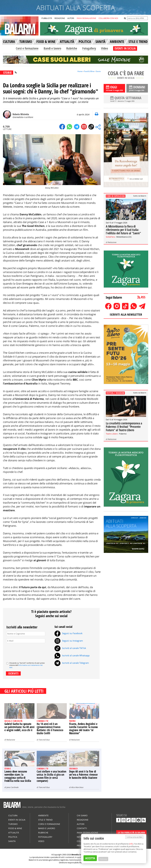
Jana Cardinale (13, 787)
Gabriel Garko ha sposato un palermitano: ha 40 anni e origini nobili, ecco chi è (19, 727)
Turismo (13, 824)
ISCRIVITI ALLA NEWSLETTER (126, 314)
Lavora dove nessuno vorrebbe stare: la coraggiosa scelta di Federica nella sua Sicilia (18, 776)
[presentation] (29, 651)
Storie (98, 71)
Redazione (11, 740)
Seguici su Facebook (68, 633)
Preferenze (103, 859)
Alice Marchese (77, 787)
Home (80, 71)
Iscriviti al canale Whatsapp (72, 655)
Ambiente (43, 815)
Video (105, 48)
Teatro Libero (112, 434)
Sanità (12, 841)
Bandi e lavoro (52, 48)
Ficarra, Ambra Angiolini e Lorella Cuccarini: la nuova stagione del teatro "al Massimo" (83, 729)
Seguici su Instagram (69, 641)
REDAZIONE (60, 18)
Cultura (13, 815)
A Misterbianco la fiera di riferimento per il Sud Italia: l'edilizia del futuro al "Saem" (123, 230)
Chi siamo (82, 815)
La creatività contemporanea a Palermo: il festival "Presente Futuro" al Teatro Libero (124, 427)
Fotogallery (89, 48)
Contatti (82, 828)
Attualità (14, 833)
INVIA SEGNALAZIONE (86, 18)
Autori (81, 824)
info (131, 844)
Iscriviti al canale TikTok (70, 648)
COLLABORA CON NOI (108, 18)
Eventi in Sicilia (17, 820)
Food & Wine (89, 71)
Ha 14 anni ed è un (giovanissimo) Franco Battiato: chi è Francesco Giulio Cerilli (50, 729)
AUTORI (71, 18)
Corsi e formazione (27, 48)
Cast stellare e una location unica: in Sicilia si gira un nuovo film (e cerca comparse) (51, 776)
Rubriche (72, 48)
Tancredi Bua (44, 740)
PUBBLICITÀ (47, 18)
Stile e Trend (45, 820)
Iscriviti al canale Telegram (72, 663)
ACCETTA (90, 858)
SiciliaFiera (110, 237)
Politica (13, 837)
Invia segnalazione (87, 833)
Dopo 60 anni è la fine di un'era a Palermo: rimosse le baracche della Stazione (83, 775)
